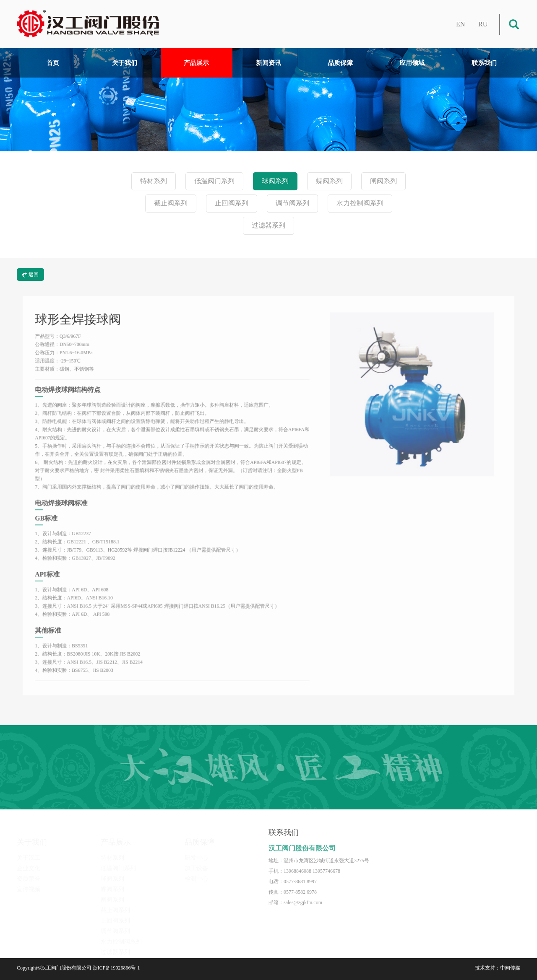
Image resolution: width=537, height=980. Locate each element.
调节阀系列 (292, 204)
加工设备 (196, 862)
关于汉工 (29, 852)
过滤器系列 (268, 226)
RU (483, 24)
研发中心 (196, 852)
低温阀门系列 (214, 181)
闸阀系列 (383, 181)
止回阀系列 (232, 204)
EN (460, 24)
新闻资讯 (268, 63)
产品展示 (196, 63)
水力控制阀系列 (360, 204)
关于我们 (125, 63)
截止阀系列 (171, 204)
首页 (53, 63)
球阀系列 (275, 181)
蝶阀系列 (329, 181)
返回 (30, 275)
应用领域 (412, 63)
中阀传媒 (510, 968)
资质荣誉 (29, 873)
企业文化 (29, 862)
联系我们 (484, 63)
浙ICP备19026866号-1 (116, 968)
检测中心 (196, 873)
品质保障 (340, 63)
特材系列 (154, 181)
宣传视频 (29, 883)
